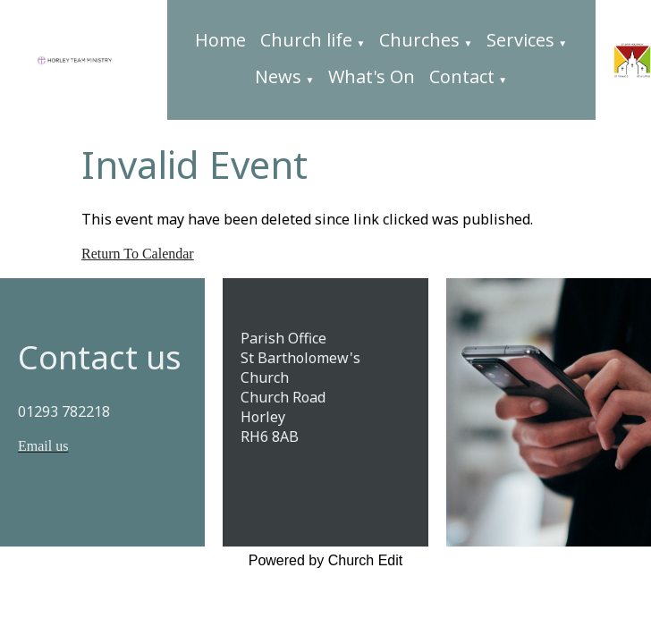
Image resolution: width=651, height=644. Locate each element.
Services (520, 40)
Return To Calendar (138, 254)
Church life (306, 40)
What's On (372, 76)
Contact (462, 76)
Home (220, 40)
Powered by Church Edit (326, 560)
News (278, 76)
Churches (419, 40)
